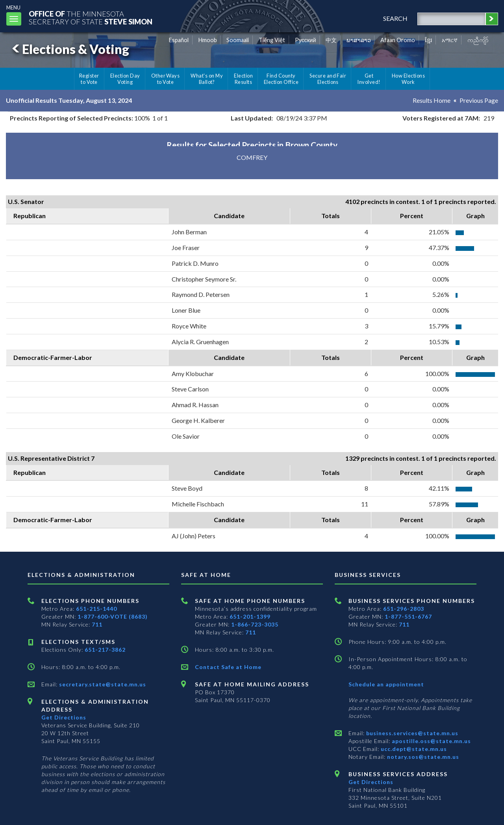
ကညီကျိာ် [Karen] (478, 40)
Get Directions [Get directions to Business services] (371, 782)
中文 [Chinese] (331, 40)
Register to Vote (89, 79)
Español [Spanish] (179, 40)
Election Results (243, 79)
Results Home (432, 100)
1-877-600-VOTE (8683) (113, 616)
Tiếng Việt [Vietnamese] (272, 40)
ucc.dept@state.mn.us (413, 749)
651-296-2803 (404, 609)
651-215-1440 (96, 609)
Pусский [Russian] (306, 40)
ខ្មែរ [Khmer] (429, 40)
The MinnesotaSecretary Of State (91, 18)
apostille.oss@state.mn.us (431, 741)
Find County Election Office (281, 79)
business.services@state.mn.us (411, 733)
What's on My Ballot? (207, 79)
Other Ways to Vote (166, 79)
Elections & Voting (69, 49)
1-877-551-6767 (408, 616)
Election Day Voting (125, 79)
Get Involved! (369, 79)
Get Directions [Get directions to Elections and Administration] (64, 717)
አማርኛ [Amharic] (450, 40)
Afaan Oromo (398, 40)
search (395, 18)
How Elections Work (408, 79)
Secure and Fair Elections (328, 79)
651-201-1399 (250, 616)
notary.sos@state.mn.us (422, 757)
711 (97, 624)
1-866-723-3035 (255, 624)
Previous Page (479, 100)
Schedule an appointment (386, 684)
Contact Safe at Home (228, 667)
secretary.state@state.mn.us (102, 684)
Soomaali (238, 40)
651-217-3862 (105, 650)
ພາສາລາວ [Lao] (359, 40)
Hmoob (208, 40)
